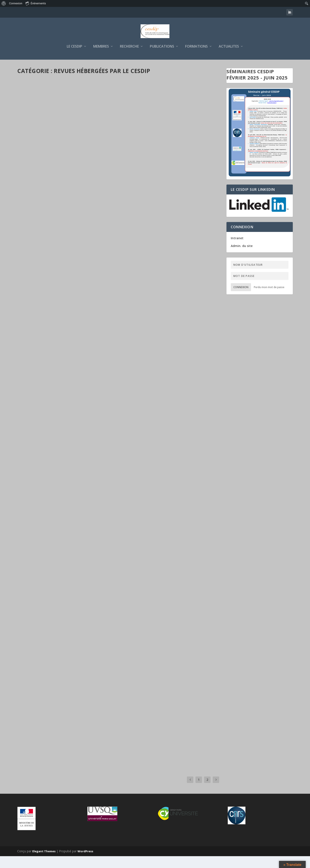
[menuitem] (4, 3)
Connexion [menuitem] (16, 3)
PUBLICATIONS (162, 58)
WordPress (85, 863)
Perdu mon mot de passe (269, 299)
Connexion (241, 299)
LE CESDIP (74, 58)
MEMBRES (101, 58)
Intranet (237, 250)
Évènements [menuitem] (36, 3)
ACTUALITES (229, 58)
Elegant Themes (44, 863)
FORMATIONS (196, 58)
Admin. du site (242, 258)
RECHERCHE (129, 58)
